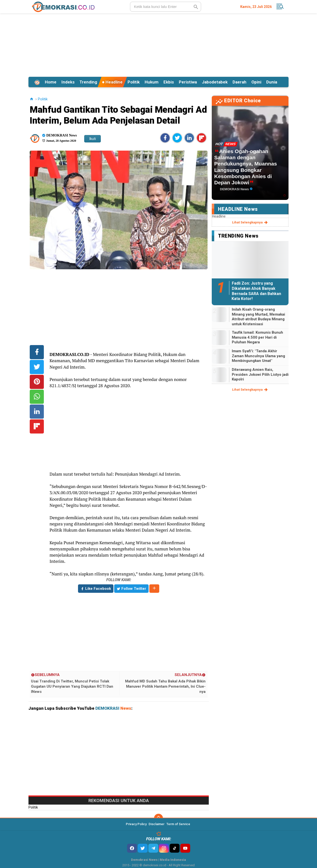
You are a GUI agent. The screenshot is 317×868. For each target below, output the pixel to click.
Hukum (152, 82)
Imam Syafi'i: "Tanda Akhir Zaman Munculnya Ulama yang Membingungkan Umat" (258, 356)
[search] (166, 7)
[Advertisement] (158, 44)
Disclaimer (157, 824)
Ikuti (92, 139)
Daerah (239, 82)
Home (51, 82)
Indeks (68, 82)
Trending (88, 82)
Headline (112, 82)
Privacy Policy (136, 824)
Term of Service (178, 824)
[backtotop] (158, 818)
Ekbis (169, 82)
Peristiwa (188, 82)
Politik (134, 82)
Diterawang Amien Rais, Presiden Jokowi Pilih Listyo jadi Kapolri (260, 374)
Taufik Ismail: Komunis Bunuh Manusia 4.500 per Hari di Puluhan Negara (257, 337)
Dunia (272, 82)
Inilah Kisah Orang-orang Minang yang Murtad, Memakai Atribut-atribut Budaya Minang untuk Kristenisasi (258, 317)
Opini (256, 82)
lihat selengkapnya (250, 222)
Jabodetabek (215, 82)
